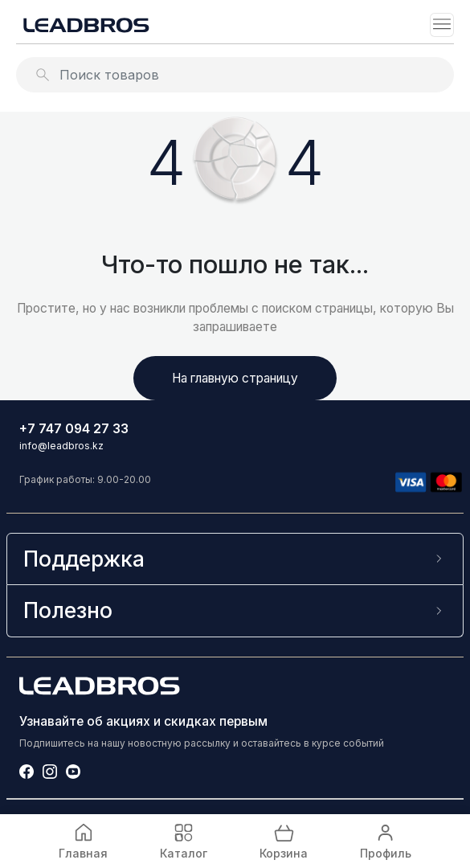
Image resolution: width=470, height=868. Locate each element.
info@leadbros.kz (61, 446)
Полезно (68, 610)
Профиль (386, 840)
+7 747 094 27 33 (74, 429)
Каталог (184, 840)
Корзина (284, 840)
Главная (83, 840)
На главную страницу (235, 378)
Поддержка (84, 559)
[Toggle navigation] (442, 25)
